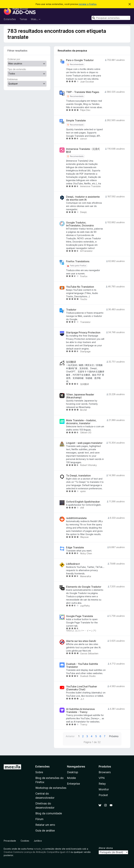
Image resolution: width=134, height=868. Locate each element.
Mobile (71, 778)
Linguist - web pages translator (84, 443)
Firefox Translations (78, 261)
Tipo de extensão (17, 69)
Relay (102, 784)
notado (37, 849)
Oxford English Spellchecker (83, 502)
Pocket (103, 795)
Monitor (104, 789)
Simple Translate (76, 121)
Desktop (73, 772)
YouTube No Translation (80, 287)
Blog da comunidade (49, 813)
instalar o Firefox (87, 4)
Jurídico (38, 841)
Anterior (70, 736)
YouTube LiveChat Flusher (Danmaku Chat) (82, 688)
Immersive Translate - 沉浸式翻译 (83, 150)
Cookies (25, 841)
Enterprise (73, 784)
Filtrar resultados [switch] (17, 51)
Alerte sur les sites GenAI (81, 641)
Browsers (105, 772)
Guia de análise (45, 830)
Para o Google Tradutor (80, 60)
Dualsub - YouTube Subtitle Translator (82, 665)
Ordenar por (14, 59)
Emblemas (13, 79)
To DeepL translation (78, 476)
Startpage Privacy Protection (83, 333)
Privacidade (10, 841)
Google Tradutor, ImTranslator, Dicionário (80, 224)
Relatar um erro (45, 825)
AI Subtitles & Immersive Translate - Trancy (80, 711)
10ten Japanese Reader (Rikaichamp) (80, 396)
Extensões (10, 19)
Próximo (114, 736)
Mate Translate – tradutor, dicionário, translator (81, 422)
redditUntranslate (76, 518)
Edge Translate (75, 548)
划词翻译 (71, 362)
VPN (102, 778)
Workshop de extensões (51, 788)
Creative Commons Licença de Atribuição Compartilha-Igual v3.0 (37, 852)
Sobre (39, 772)
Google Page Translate (80, 616)
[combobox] (111, 18)
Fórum (39, 819)
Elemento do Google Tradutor (84, 587)
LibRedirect (73, 564)
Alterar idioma (106, 848)
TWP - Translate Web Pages (83, 92)
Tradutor (71, 310)
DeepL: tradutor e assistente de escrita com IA (83, 198)
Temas (23, 19)
